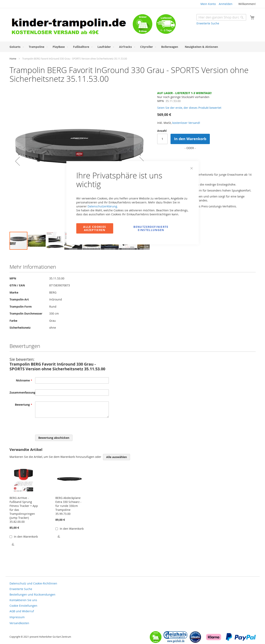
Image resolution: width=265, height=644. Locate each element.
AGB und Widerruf (22, 611)
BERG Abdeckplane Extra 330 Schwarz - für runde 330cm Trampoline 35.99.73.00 (68, 506)
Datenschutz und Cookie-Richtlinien (33, 583)
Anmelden (226, 4)
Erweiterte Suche (208, 23)
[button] (17, 161)
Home (13, 59)
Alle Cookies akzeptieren (95, 228)
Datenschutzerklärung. (103, 206)
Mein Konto (208, 4)
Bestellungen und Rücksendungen (32, 594)
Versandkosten (19, 623)
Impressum (17, 617)
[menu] (133, 47)
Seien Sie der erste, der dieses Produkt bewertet (189, 108)
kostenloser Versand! (186, 123)
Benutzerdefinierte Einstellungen (151, 228)
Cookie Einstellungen (23, 606)
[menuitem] (16, 47)
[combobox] (221, 17)
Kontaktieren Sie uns (23, 600)
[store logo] (71, 25)
